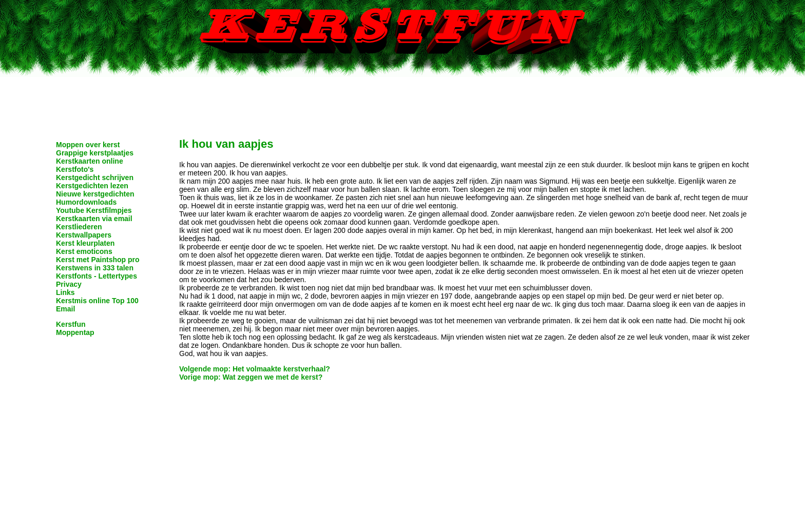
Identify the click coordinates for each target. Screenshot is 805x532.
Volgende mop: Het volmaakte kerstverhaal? (255, 369)
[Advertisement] (402, 100)
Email (65, 309)
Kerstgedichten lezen (92, 186)
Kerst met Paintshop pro (98, 260)
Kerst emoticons (84, 251)
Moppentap (75, 332)
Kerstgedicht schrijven (95, 178)
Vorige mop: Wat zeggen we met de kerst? (251, 377)
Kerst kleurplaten (85, 243)
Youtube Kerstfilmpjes (94, 210)
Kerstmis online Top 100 (97, 301)
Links (65, 292)
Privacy (69, 284)
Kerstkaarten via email (94, 219)
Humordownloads (86, 202)
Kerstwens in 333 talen (95, 268)
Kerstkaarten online (90, 161)
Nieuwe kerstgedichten (95, 194)
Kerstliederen (79, 227)
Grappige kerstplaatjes (95, 153)
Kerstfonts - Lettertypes (97, 276)
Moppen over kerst (88, 145)
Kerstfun (71, 324)
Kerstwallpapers (84, 235)
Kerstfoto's (75, 169)
